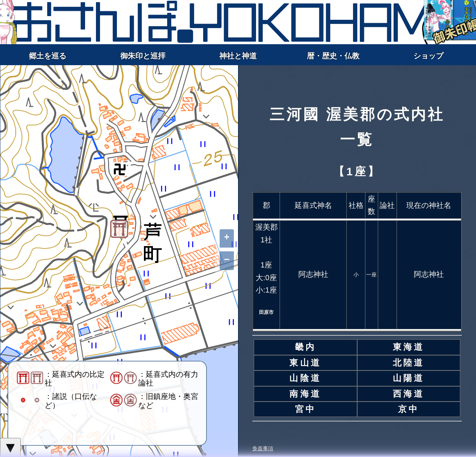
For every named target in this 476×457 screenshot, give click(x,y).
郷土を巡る (48, 56)
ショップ (428, 56)
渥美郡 (266, 227)
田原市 (266, 312)
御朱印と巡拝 (143, 56)
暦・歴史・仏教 (333, 56)
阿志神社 (313, 274)
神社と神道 (238, 56)
